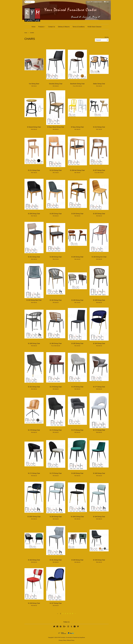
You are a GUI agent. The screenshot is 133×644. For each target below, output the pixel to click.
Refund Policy (71, 640)
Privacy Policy (62, 640)
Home (34, 27)
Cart (107, 2)
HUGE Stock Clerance (94, 27)
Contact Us (52, 27)
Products (42, 27)
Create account (97, 2)
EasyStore (82, 637)
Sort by (107, 37)
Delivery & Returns (64, 27)
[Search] (30, 2)
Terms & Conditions (79, 27)
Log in (88, 2)
